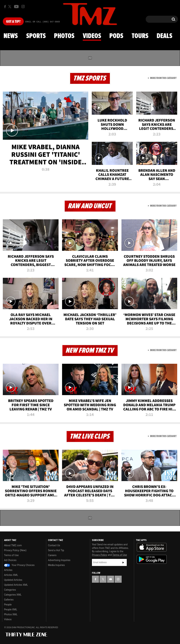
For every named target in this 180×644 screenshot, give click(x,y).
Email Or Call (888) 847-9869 (43, 22)
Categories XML (13, 595)
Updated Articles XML (16, 585)
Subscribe (123, 562)
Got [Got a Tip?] (13, 22)
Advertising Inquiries (59, 560)
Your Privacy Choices (19, 565)
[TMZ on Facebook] (5, 7)
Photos (64, 36)
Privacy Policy (99, 555)
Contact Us (54, 545)
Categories (10, 590)
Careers (52, 555)
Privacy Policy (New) (15, 550)
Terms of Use (11, 555)
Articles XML (11, 575)
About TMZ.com (13, 545)
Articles (8, 570)
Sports (36, 36)
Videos (92, 36)
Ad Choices (10, 560)
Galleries (9, 600)
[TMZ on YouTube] (111, 579)
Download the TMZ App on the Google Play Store (152, 559)
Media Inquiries (56, 565)
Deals (164, 36)
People (8, 605)
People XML (11, 609)
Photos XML (11, 614)
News (11, 36)
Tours (140, 36)
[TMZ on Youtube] (16, 7)
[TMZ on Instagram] (23, 7)
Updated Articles (13, 580)
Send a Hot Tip (56, 550)
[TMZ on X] (10, 7)
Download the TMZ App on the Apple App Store (152, 547)
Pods (116, 36)
